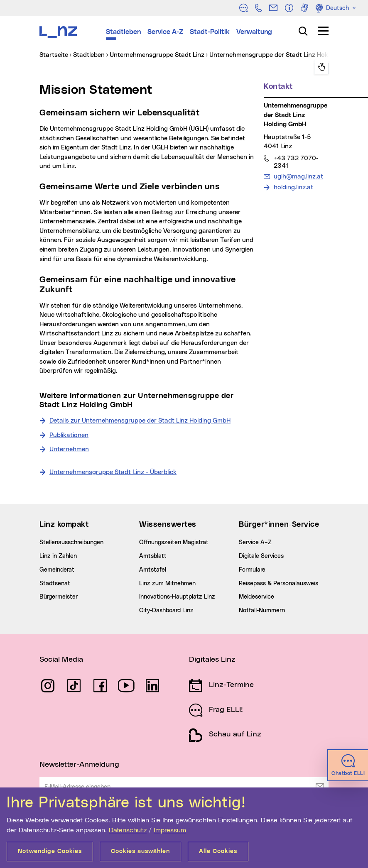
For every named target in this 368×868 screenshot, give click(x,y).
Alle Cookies (218, 851)
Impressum (170, 830)
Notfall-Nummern (262, 611)
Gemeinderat (57, 570)
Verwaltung (254, 32)
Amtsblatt (153, 556)
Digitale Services (261, 556)
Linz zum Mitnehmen (167, 584)
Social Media (61, 660)
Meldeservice (256, 597)
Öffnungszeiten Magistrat (174, 543)
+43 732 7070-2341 (296, 162)
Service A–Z (255, 543)
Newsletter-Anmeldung (79, 765)
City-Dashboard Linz (166, 611)
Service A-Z (165, 32)
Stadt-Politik (210, 32)
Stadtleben (123, 32)
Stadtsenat (55, 584)
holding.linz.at (293, 187)
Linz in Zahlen (58, 556)
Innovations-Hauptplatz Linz (177, 597)
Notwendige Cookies (50, 851)
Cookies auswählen (140, 851)
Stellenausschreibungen (71, 543)
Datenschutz (128, 830)
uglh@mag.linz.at (298, 176)
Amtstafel (153, 570)
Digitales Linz (212, 660)
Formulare (252, 570)
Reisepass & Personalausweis (278, 584)
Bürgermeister (59, 597)
